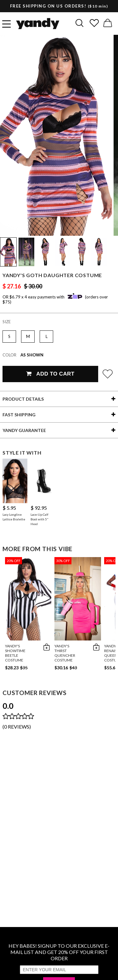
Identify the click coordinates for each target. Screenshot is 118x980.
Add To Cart (50, 374)
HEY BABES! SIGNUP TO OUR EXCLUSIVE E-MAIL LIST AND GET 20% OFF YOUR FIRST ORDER (59, 952)
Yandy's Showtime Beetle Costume (15, 653)
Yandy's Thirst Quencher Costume (65, 653)
